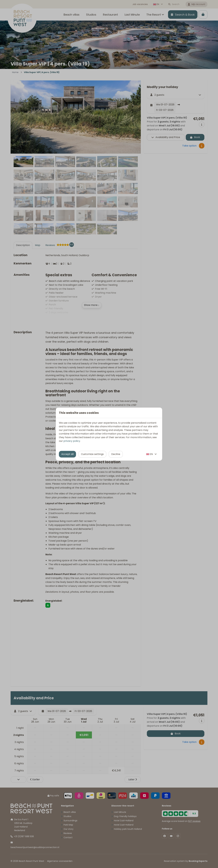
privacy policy (72, 441)
